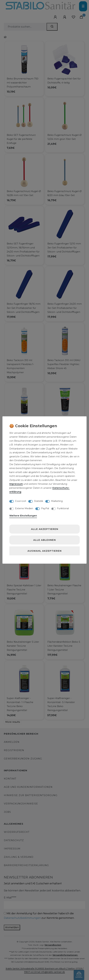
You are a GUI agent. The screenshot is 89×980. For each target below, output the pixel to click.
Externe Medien (24, 508)
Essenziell (21, 501)
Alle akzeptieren (45, 529)
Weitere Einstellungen (23, 516)
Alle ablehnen (44, 540)
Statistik (39, 501)
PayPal (45, 508)
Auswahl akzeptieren (44, 551)
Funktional (63, 508)
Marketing (57, 501)
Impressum (16, 484)
